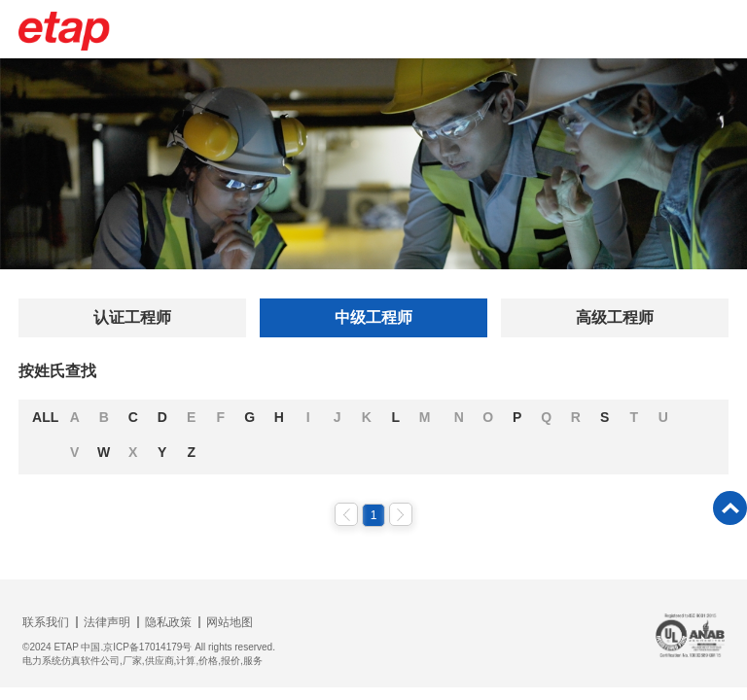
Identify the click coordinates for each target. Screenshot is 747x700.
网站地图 (230, 622)
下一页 (401, 514)
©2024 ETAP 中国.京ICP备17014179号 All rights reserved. (149, 647)
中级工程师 (373, 317)
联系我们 (46, 622)
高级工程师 (615, 317)
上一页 (346, 514)
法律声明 (107, 622)
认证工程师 (132, 317)
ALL (45, 417)
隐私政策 (168, 622)
